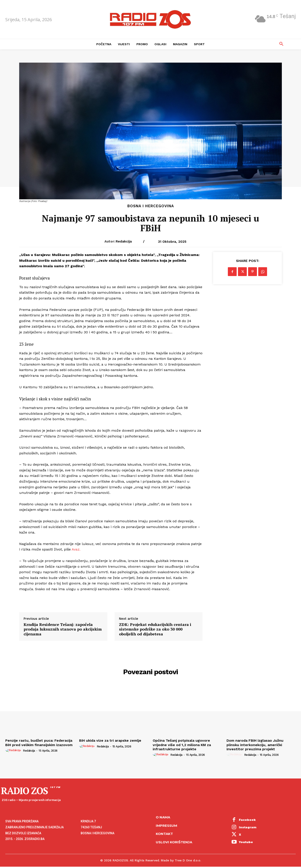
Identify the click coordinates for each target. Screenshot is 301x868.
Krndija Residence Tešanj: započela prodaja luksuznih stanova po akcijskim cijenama (63, 629)
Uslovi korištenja (174, 842)
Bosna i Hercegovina (151, 206)
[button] (281, 44)
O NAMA (163, 817)
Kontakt (164, 834)
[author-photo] (14, 750)
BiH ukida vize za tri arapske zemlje (110, 740)
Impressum (166, 826)
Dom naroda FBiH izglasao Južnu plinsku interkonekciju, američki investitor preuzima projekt (255, 745)
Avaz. (76, 549)
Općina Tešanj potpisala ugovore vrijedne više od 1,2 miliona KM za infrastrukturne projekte (182, 745)
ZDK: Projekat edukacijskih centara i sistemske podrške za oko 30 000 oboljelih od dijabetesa (155, 629)
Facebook (247, 820)
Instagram (248, 827)
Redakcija (124, 241)
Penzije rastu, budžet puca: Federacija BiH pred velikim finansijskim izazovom (39, 743)
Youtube (246, 842)
